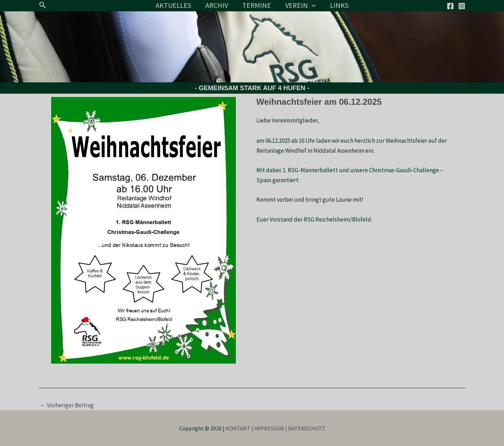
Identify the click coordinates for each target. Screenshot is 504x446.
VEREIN (300, 5)
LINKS (339, 5)
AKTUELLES (173, 5)
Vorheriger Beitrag (67, 405)
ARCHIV (217, 5)
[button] (43, 5)
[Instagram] (462, 6)
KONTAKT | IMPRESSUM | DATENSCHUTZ (275, 428)
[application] (312, 5)
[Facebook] (450, 6)
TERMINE (257, 5)
